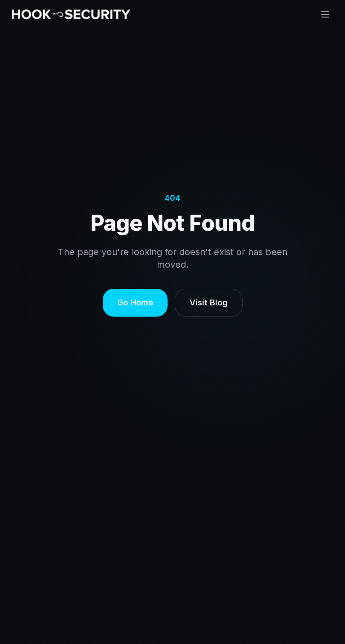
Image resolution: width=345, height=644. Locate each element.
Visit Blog (209, 302)
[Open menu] (325, 14)
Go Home (135, 302)
